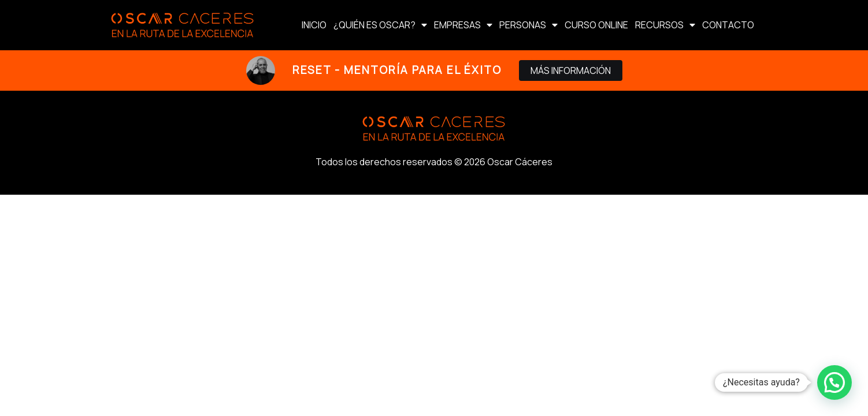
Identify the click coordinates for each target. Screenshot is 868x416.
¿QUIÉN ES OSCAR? (380, 25)
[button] (834, 382)
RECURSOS (665, 25)
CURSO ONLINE (596, 25)
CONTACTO (728, 25)
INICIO (314, 25)
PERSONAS (528, 25)
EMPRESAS (463, 25)
